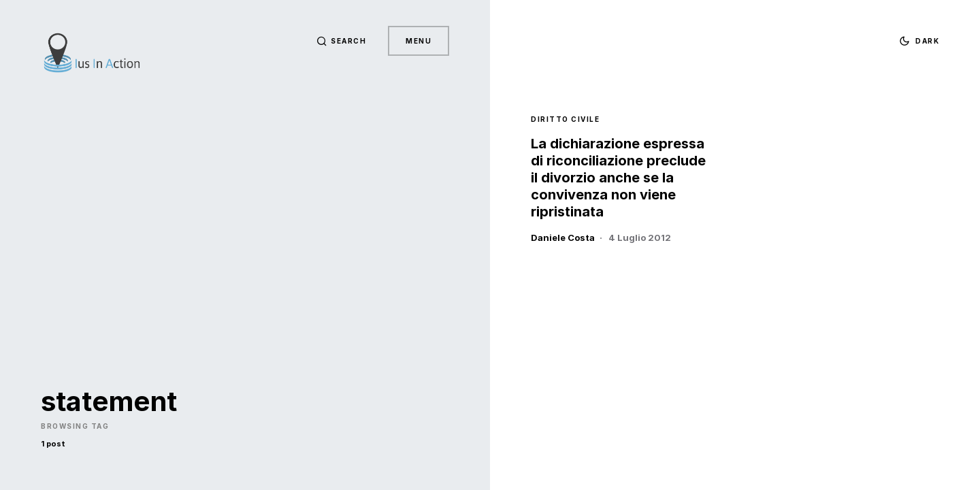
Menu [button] (419, 41)
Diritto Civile (565, 119)
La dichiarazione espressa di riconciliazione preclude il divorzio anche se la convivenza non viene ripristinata (618, 178)
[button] (342, 41)
